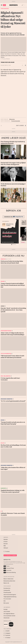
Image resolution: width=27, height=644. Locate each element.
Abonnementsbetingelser (10, 595)
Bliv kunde (6, 603)
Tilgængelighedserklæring (10, 597)
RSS (5, 546)
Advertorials (7, 618)
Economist (7, 570)
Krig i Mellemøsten (6, 376)
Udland (3, 281)
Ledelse (3, 306)
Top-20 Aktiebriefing (6, 354)
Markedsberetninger (6, 331)
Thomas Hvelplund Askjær (8, 62)
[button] (25, 5)
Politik (2, 443)
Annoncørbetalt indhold (9, 616)
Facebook (7, 635)
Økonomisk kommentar (7, 399)
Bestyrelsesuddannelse (9, 581)
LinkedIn (7, 631)
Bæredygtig (4, 488)
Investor (3, 259)
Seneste (6, 544)
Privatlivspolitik (7, 592)
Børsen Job (6, 583)
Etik (5, 601)
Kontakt (6, 609)
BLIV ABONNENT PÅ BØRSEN (10, 555)
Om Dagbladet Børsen (9, 614)
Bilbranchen (12, 119)
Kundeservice (7, 588)
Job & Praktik (7, 611)
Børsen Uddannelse (8, 579)
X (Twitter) (7, 638)
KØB (4, 5)
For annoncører (7, 599)
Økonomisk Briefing (10, 572)
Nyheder (6, 539)
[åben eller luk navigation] (2, 5)
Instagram (7, 633)
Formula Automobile (16, 121)
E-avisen (7, 551)
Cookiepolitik (7, 590)
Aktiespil (6, 548)
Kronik (2, 420)
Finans (7, 566)
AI (1, 511)
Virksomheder (5, 9)
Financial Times (9, 568)
